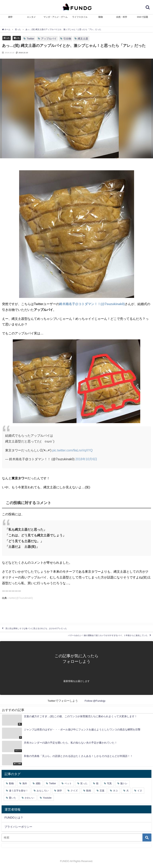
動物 (101, 17)
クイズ (74, 791)
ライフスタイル (80, 17)
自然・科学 (122, 17)
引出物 (67, 39)
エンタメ (31, 17)
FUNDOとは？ (14, 818)
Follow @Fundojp (95, 701)
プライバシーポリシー (18, 827)
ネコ (115, 791)
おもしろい (43, 791)
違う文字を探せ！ (19, 791)
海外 (25, 783)
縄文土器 (83, 39)
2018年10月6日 (86, 459)
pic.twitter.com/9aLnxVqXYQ (72, 450)
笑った (7, 38)
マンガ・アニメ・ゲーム (55, 17)
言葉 (102, 791)
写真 (109, 783)
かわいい (29, 798)
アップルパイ (49, 39)
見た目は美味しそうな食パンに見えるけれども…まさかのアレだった (36, 628)
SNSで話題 (142, 17)
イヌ (140, 791)
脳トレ (124, 783)
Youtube (47, 798)
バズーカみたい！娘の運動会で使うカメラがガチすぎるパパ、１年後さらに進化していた (108, 636)
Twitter (30, 39)
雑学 (10, 17)
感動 (38, 783)
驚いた (17, 38)
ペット (68, 783)
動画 (89, 791)
